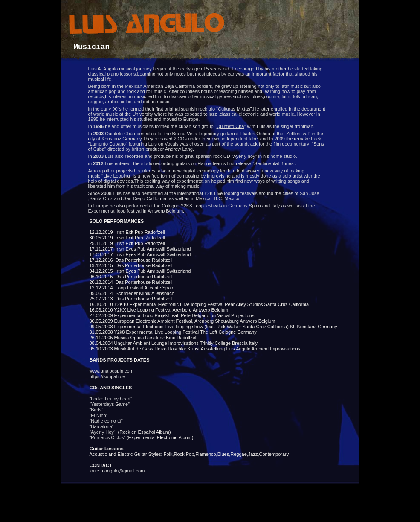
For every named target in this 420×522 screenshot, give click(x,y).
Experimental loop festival (115, 211)
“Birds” (101, 410)
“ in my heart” (111, 399)
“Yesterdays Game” (110, 404)
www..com (112, 371)
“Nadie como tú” (107, 421)
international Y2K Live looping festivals (217, 193)
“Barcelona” (103, 426)
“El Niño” (99, 415)
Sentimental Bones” (275, 163)
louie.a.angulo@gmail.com (117, 471)
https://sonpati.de (107, 376)
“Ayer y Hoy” (104, 432)
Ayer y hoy (244, 156)
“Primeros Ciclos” (108, 437)
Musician (92, 47)
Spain (255, 206)
